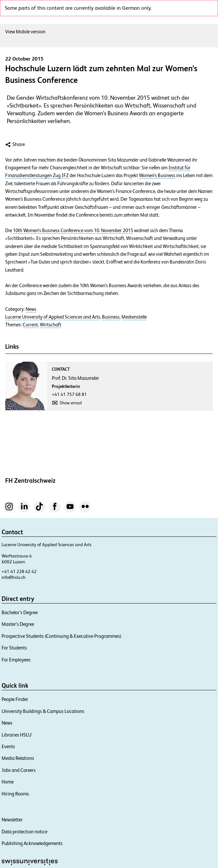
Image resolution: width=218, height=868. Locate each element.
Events (8, 746)
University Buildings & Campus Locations (43, 711)
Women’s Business (157, 175)
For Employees (16, 660)
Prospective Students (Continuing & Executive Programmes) (62, 636)
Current (30, 325)
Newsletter (12, 820)
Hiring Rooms (15, 794)
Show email (71, 403)
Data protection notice (24, 832)
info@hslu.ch (14, 577)
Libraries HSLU (17, 735)
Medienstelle (134, 317)
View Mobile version (25, 32)
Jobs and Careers (19, 770)
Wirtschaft (51, 325)
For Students (14, 648)
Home (8, 782)
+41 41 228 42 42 (19, 571)
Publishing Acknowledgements (32, 843)
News (31, 309)
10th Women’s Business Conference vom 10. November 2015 (73, 231)
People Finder (15, 699)
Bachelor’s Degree (20, 612)
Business (111, 317)
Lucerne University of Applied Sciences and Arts (53, 317)
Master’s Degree (18, 624)
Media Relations (18, 758)
